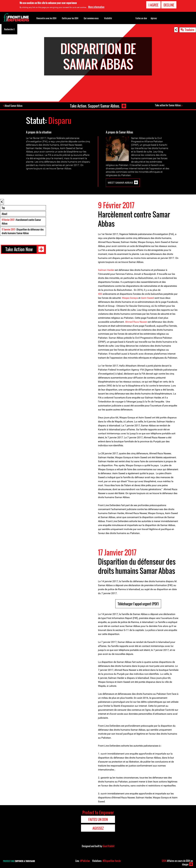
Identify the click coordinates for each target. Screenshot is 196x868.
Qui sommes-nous (91, 18)
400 (100, 294)
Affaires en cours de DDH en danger (177, 863)
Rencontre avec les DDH (46, 18)
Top (3, 208)
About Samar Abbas (14, 106)
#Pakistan (85, 861)
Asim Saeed (147, 298)
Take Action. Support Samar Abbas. (95, 106)
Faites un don (141, 18)
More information (96, 7)
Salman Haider (106, 270)
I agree (153, 5)
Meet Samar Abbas (120, 183)
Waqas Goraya (130, 298)
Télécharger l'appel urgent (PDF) (138, 604)
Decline (169, 5)
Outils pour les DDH (70, 18)
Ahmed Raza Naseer (136, 322)
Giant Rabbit (108, 846)
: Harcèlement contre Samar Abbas (21, 222)
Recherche (9, 29)
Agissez (154, 18)
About (4, 214)
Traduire (190, 30)
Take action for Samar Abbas (168, 105)
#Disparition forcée (112, 861)
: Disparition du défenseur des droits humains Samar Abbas (23, 231)
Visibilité (108, 18)
